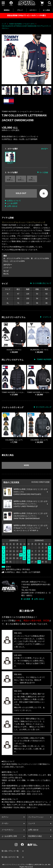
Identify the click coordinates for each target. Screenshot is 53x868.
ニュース (32, 823)
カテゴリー (33, 10)
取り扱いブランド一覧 (10, 851)
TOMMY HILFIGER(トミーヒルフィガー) (22, 24)
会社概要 (27, 599)
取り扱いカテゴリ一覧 (10, 857)
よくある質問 (12, 203)
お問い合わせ (12, 206)
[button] (48, 59)
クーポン (5, 823)
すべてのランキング (44, 407)
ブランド (20, 10)
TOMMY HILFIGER (44, 359)
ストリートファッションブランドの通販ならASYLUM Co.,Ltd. (26, 865)
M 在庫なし (10, 179)
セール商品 (46, 10)
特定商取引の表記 (35, 836)
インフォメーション (36, 817)
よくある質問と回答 (9, 836)
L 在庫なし (21, 179)
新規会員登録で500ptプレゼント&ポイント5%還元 (26, 15)
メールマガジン (8, 830)
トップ (4, 24)
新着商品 (7, 10)
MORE (27, 465)
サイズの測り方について (42, 283)
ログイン (5, 817)
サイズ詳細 (44, 172)
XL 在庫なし (32, 179)
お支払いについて (14, 201)
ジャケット (39, 112)
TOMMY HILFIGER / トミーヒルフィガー (18, 112)
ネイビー (10, 158)
